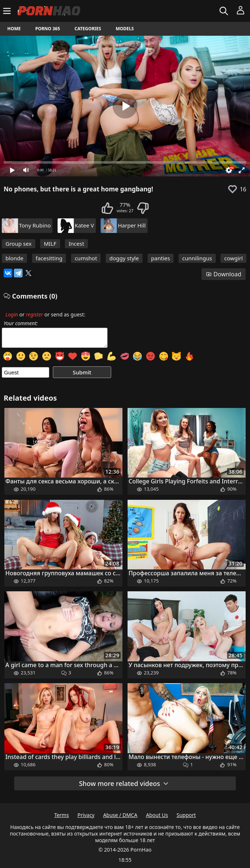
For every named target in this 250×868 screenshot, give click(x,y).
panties (161, 258)
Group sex (19, 244)
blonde (14, 258)
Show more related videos (124, 783)
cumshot (86, 258)
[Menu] (8, 11)
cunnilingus (197, 258)
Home (14, 29)
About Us (157, 815)
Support (186, 815)
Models (125, 29)
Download (224, 274)
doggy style (124, 258)
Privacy (86, 815)
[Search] (225, 11)
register (34, 314)
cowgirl (233, 258)
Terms (62, 815)
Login (12, 314)
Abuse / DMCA (120, 815)
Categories (88, 29)
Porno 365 (48, 29)
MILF (50, 244)
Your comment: (21, 323)
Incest (76, 244)
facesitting (49, 258)
